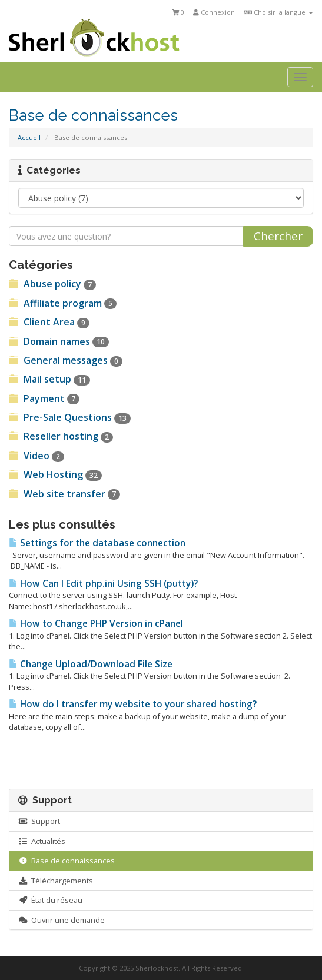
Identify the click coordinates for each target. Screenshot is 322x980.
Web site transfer (64, 494)
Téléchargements (56, 881)
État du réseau (50, 900)
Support (39, 821)
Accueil (29, 137)
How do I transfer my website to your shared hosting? (133, 704)
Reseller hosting (61, 436)
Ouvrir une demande (62, 920)
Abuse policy (52, 284)
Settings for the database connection (97, 543)
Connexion (214, 12)
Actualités (42, 841)
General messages (66, 360)
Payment (44, 398)
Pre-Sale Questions (70, 417)
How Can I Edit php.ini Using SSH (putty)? (103, 584)
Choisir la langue (278, 12)
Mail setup (49, 379)
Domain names (59, 341)
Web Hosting (55, 474)
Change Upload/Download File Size (91, 664)
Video (36, 456)
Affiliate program (63, 303)
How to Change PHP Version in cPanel (96, 624)
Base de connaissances (67, 861)
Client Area (49, 322)
